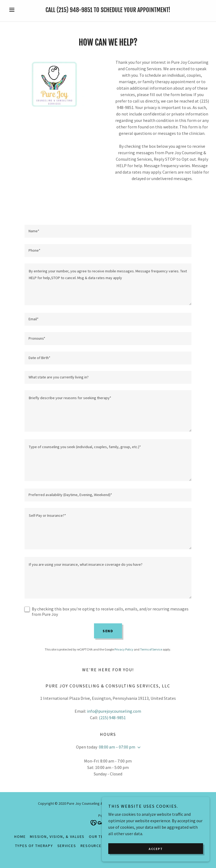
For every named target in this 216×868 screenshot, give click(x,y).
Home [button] (20, 837)
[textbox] (108, 231)
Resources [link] (92, 846)
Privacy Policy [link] (124, 649)
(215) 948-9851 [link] (74, 10)
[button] (22, 10)
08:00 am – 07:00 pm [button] (117, 747)
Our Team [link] (99, 837)
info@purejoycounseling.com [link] (114, 711)
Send (108, 631)
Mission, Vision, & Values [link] (57, 837)
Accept (156, 860)
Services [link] (67, 846)
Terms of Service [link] (151, 649)
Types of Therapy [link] (34, 846)
